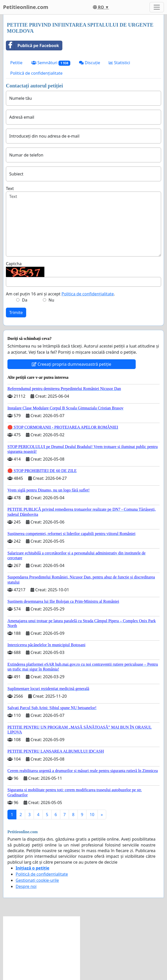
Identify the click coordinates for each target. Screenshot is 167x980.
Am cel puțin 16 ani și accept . (60, 294)
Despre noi (26, 886)
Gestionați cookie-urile (37, 880)
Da (25, 300)
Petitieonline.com (26, 7)
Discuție (90, 63)
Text (10, 188)
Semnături (51, 63)
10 (92, 815)
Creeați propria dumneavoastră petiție (71, 364)
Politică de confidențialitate (36, 73)
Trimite (16, 313)
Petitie (16, 63)
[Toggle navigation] (157, 7)
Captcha (14, 264)
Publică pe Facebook (33, 46)
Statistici (119, 63)
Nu (51, 300)
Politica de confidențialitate (88, 294)
